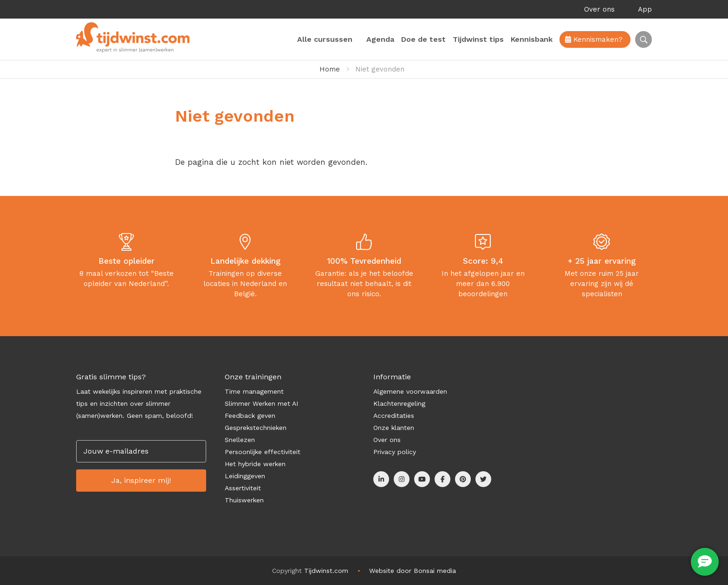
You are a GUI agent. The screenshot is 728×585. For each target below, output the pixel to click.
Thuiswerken (244, 500)
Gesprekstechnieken (256, 428)
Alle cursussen (325, 39)
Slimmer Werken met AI (261, 403)
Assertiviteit (243, 488)
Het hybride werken (255, 464)
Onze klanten (394, 428)
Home (330, 69)
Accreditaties (394, 416)
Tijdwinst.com (326, 571)
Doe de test (423, 39)
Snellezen (240, 440)
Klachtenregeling (399, 403)
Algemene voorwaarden (410, 391)
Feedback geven (250, 416)
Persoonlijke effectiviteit (263, 452)
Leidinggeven (245, 476)
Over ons (599, 9)
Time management (254, 391)
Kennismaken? (594, 39)
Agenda (380, 39)
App (645, 9)
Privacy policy (395, 452)
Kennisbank (532, 39)
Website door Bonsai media (413, 571)
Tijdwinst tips (478, 39)
